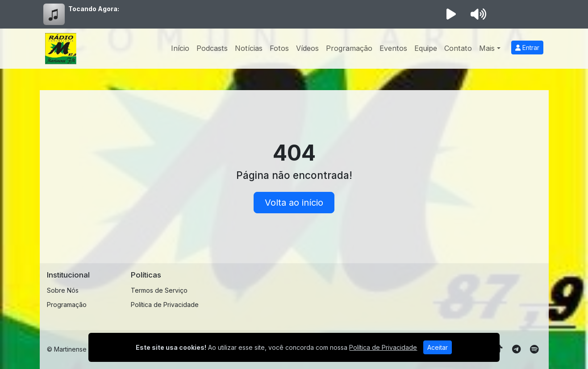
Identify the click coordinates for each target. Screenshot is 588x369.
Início (180, 48)
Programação (349, 48)
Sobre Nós (63, 290)
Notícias (249, 48)
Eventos (393, 48)
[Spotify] (534, 349)
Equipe (426, 48)
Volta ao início (294, 203)
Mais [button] (487, 48)
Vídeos (307, 48)
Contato (458, 48)
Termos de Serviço (159, 290)
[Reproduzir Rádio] (451, 14)
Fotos (279, 48)
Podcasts (212, 48)
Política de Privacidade (165, 305)
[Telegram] (516, 349)
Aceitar (438, 347)
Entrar (527, 48)
